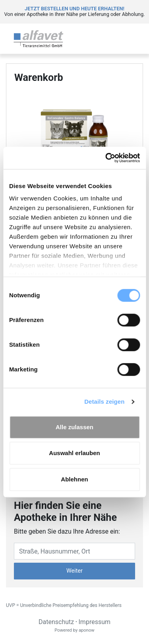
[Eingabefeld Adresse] (74, 551)
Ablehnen (74, 479)
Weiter (74, 571)
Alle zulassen (74, 427)
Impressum (95, 622)
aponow (87, 630)
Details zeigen (104, 402)
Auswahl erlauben (74, 453)
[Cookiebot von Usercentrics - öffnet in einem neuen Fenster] (106, 158)
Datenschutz (56, 622)
